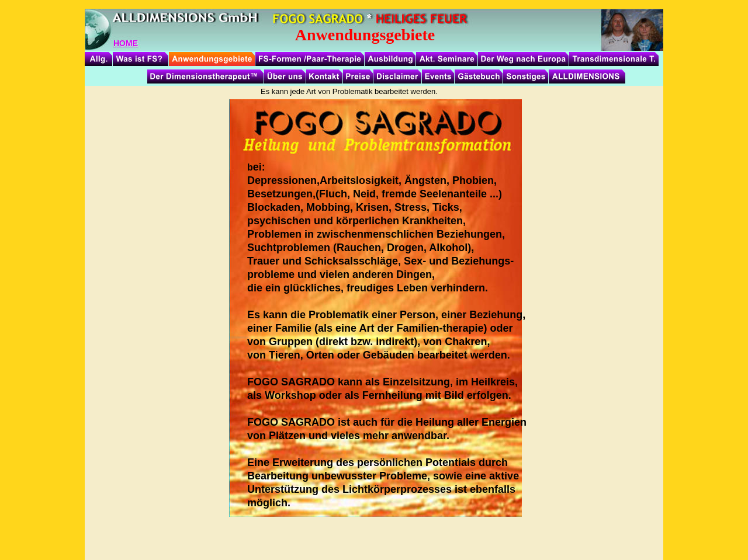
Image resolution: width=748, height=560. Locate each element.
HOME (126, 43)
